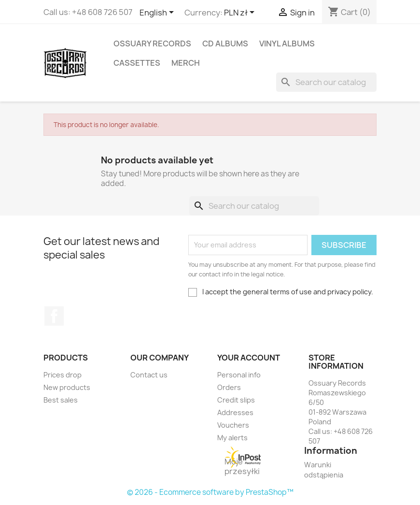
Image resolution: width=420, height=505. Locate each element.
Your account (249, 358)
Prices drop (63, 375)
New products (67, 387)
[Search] (326, 82)
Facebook (54, 316)
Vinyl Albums (287, 43)
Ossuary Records (152, 43)
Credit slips (236, 400)
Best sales (61, 400)
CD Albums (225, 43)
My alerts (232, 438)
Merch (186, 63)
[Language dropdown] (158, 13)
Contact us (149, 375)
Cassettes (137, 63)
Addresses (235, 412)
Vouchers (233, 425)
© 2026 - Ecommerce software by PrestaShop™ (210, 492)
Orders (229, 387)
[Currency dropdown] (241, 13)
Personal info (239, 375)
